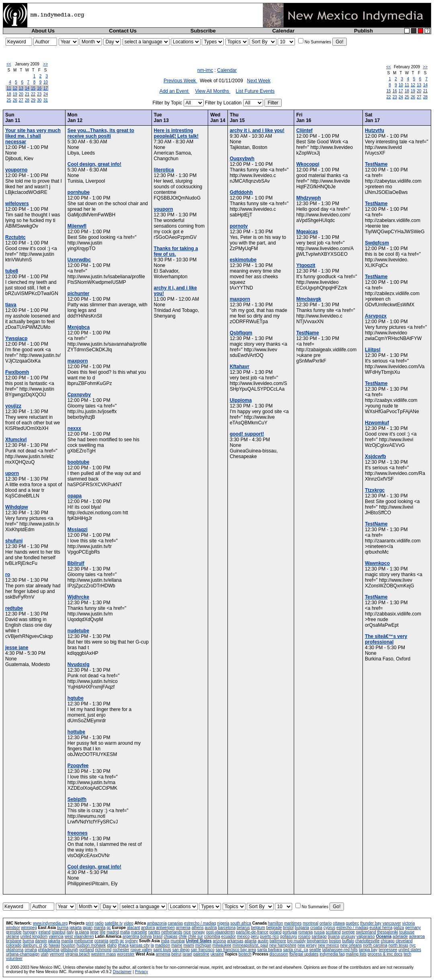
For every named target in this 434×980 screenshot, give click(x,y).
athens (198, 928)
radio (99, 923)
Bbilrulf (76, 563)
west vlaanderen (79, 936)
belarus (243, 928)
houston (68, 945)
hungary (30, 932)
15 (33, 88)
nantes (154, 932)
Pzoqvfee (78, 766)
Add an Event (175, 91)
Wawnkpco (377, 563)
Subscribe (203, 31)
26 (15, 100)
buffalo (348, 941)
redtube (14, 608)
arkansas (235, 941)
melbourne (84, 941)
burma (63, 928)
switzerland (366, 932)
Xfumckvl (16, 440)
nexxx (74, 428)
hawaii (54, 945)
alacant (133, 928)
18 (9, 94)
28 (27, 100)
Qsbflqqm (241, 333)
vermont (57, 954)
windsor (13, 928)
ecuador (229, 936)
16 (39, 88)
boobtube (79, 462)
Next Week (259, 81)
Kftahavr (240, 367)
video (129, 923)
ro (8, 575)
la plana (82, 932)
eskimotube (243, 260)
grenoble (14, 932)
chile (183, 936)
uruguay (348, 936)
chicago (387, 941)
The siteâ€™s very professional (386, 639)
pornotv (239, 226)
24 (46, 94)
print (89, 923)
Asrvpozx (376, 316)
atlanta (250, 941)
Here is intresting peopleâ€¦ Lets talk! (176, 133)
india (165, 941)
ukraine (13, 936)
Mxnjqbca (79, 327)
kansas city (140, 945)
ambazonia (157, 923)
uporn (12, 473)
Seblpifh (77, 799)
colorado (14, 945)
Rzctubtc (15, 237)
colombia (212, 936)
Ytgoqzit (306, 265)
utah (44, 954)
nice (187, 932)
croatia (316, 928)
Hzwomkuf (377, 423)
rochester (121, 950)
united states (410, 950)
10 (46, 82)
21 (27, 94)
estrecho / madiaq (200, 923)
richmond (103, 950)
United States (199, 941)
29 (33, 100)
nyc (413, 945)
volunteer (14, 959)
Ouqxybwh (242, 159)
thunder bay (371, 923)
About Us (43, 31)
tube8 (12, 271)
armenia (183, 928)
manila (99, 928)
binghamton (317, 941)
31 (46, 100)
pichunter (79, 293)
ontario (326, 923)
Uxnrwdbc (79, 260)
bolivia (146, 936)
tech (407, 954)
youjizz (13, 406)
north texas (398, 945)
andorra (148, 928)
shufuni (14, 541)
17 (46, 88)
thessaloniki (388, 932)
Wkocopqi (308, 164)
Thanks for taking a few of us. (176, 251)
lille (102, 932)
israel (187, 954)
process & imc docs (385, 954)
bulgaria (302, 928)
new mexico (329, 945)
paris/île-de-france (252, 932)
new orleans (351, 945)
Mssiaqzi (78, 530)
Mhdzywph (308, 198)
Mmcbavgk (309, 299)
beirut (176, 954)
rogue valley (141, 950)
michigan (203, 945)
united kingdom (34, 936)
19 (15, 94)
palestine (201, 954)
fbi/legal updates (304, 954)
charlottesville (367, 941)
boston (335, 941)
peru (255, 936)
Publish (363, 31)
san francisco (203, 950)
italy (70, 932)
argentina (131, 936)
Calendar (283, 31)
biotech (245, 954)
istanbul (58, 932)
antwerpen (165, 928)
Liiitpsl (373, 350)
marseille (139, 932)
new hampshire (283, 945)
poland (276, 932)
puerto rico (269, 936)
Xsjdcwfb (376, 456)
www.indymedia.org (50, 923)
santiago (319, 936)
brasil (158, 936)
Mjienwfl (77, 226)
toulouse (407, 932)
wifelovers (17, 204)
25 (9, 100)
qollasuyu (289, 936)
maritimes (293, 923)
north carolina (375, 945)
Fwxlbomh (17, 372)
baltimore (278, 941)
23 (39, 94)
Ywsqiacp (16, 338)
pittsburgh (70, 950)
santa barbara (270, 950)
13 (21, 88)
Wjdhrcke (78, 597)
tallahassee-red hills (340, 950)
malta (125, 932)
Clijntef (304, 130)
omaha (31, 950)
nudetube (78, 631)
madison (163, 945)
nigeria (223, 923)
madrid (113, 932)
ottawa (339, 923)
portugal (290, 932)
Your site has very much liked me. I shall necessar (33, 136)
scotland (333, 932)
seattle (315, 950)
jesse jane (17, 648)
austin (263, 941)
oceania (101, 941)
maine (177, 945)
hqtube (76, 698)
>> (45, 64)
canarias (175, 923)
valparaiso (366, 936)
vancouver (392, 923)
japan (88, 928)
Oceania (384, 936)
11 (9, 88)
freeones (78, 833)
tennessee (388, 950)
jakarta (76, 928)
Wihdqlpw (17, 507)
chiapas (170, 936)
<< (9, 64)
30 (39, 100)
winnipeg (29, 928)
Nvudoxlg (79, 664)
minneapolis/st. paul (250, 945)
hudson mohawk (91, 945)
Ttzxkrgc (375, 490)
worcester (126, 954)
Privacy (142, 972)
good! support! (247, 434)
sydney (131, 941)
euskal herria (381, 928)
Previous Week (180, 81)
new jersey (307, 945)
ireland (45, 932)
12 (15, 88)
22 (33, 94)
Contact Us (123, 31)
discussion (279, 954)
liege (94, 932)
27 (21, 100)
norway (199, 932)
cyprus (329, 928)
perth (114, 941)
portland (86, 950)
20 (21, 94)
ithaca (123, 945)
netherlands (172, 932)
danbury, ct (32, 945)
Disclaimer (122, 972)
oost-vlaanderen (221, 932)
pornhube (79, 192)
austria (211, 928)
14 (27, 88)
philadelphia (49, 950)
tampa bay (368, 950)
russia (319, 932)
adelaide (400, 936)
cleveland (404, 941)
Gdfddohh (241, 192)
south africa (241, 923)
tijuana (334, 936)
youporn (164, 209)
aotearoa (417, 936)
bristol (288, 928)
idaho (112, 945)
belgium (258, 928)
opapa (75, 496)
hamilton (276, 923)
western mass (104, 954)
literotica (164, 170)
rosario (304, 936)
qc (109, 928)
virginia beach (78, 954)
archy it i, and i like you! (257, 130)
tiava (11, 305)
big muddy (297, 941)
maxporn (78, 361)
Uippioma (241, 400)
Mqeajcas (307, 232)
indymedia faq (332, 954)
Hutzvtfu (375, 130)
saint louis (162, 950)
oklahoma (15, 950)
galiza (399, 928)
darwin (41, 941)
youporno (16, 170)
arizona (219, 941)
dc (46, 945)
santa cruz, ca (295, 950)
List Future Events (255, 91)
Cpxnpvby (79, 395)
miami (189, 945)
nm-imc (205, 70)
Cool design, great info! (94, 164)
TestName (307, 333)
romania (305, 932)
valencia (56, 936)
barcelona (227, 928)
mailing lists (356, 954)
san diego (181, 950)
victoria (409, 923)
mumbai (178, 941)
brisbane (14, 941)
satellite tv (114, 923)
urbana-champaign (23, 954)
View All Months (213, 91)
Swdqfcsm (377, 243)
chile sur (196, 936)
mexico (244, 936)
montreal (310, 923)
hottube (76, 732)
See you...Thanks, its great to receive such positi (101, 133)
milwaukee (222, 945)
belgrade (274, 928)
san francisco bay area (236, 950)
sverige (348, 932)
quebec (353, 923)
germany (413, 928)
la (152, 945)
